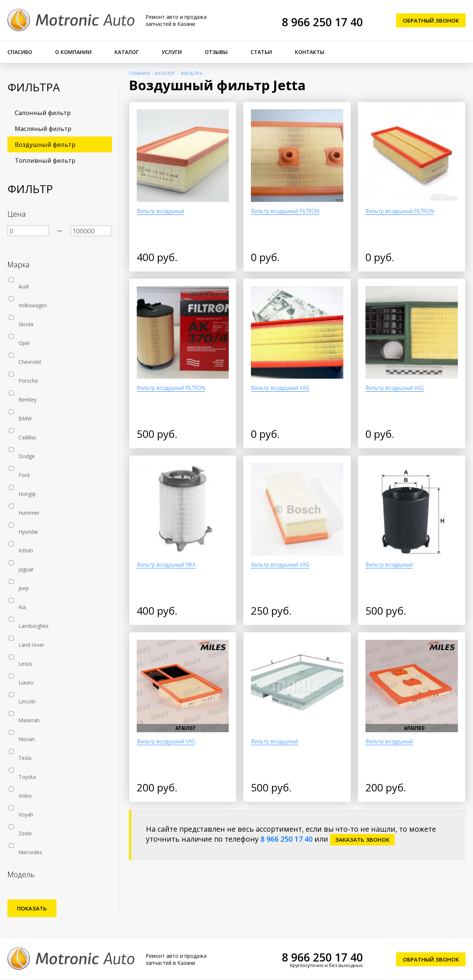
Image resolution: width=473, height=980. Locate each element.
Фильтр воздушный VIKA (166, 565)
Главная (139, 73)
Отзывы (216, 52)
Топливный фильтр (45, 160)
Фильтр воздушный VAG (280, 388)
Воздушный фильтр (45, 144)
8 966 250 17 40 (322, 22)
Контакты (310, 52)
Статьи (261, 52)
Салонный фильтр (43, 113)
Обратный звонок (431, 20)
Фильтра (191, 73)
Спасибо (20, 52)
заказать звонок (362, 839)
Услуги (172, 52)
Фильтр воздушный (160, 211)
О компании (73, 52)
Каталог (127, 52)
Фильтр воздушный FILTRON (285, 211)
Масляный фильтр (43, 129)
